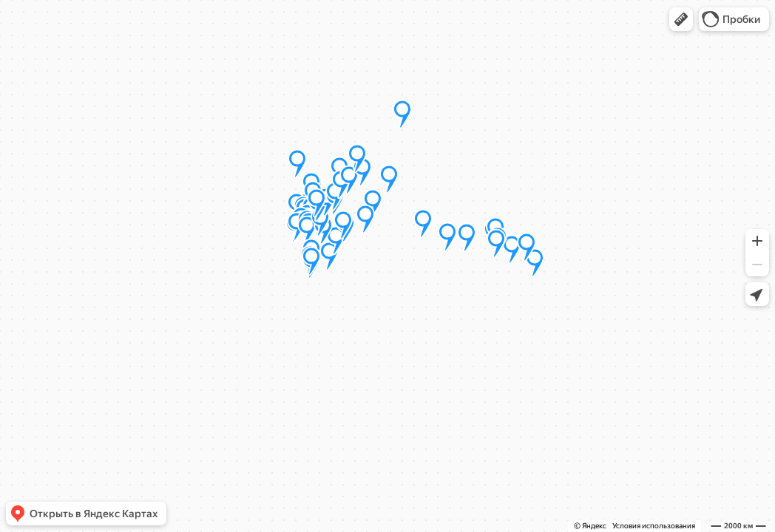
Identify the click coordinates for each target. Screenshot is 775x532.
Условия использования (654, 526)
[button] (681, 19)
